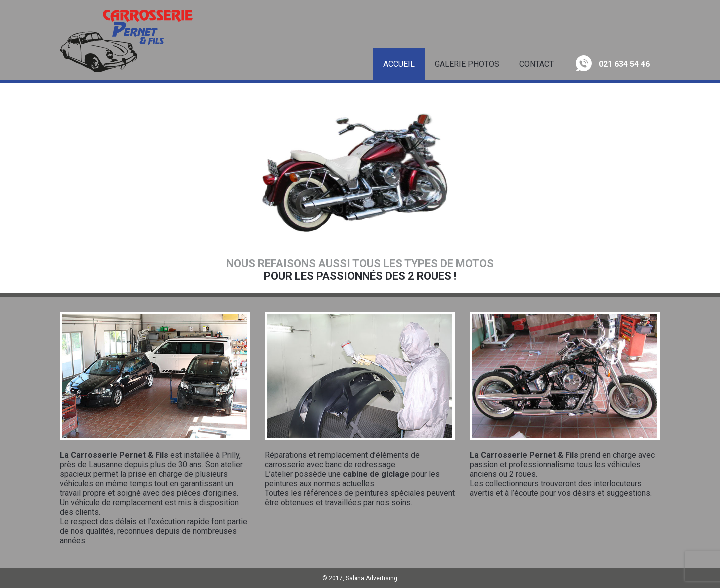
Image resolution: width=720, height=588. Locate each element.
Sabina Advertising (372, 578)
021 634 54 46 (613, 63)
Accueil (399, 64)
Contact (537, 64)
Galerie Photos (467, 64)
